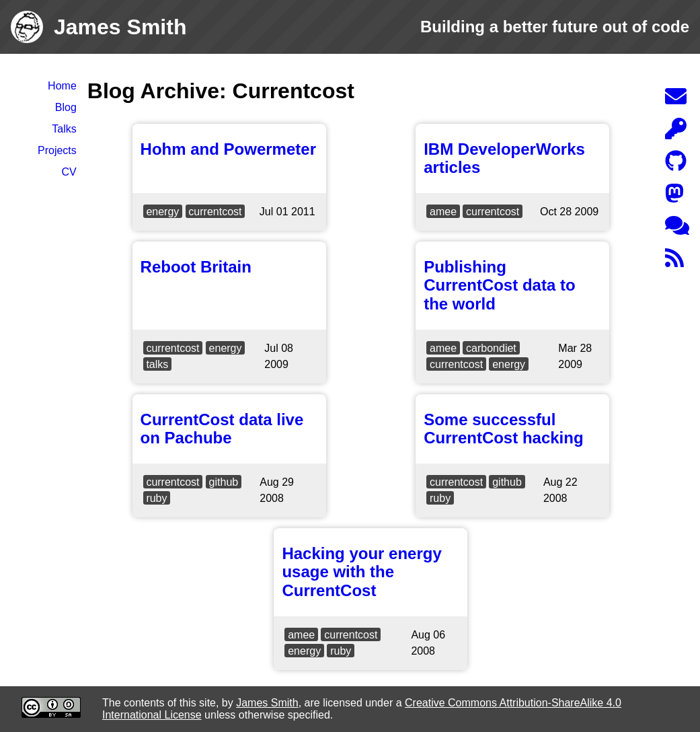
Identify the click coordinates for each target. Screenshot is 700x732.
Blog (66, 107)
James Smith (267, 703)
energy (162, 212)
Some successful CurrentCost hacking (503, 429)
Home (62, 86)
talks (157, 364)
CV (69, 172)
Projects (57, 150)
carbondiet (491, 348)
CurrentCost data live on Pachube (222, 429)
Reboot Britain (196, 267)
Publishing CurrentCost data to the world (499, 285)
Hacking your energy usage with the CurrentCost (361, 572)
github (224, 482)
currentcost (215, 212)
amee (443, 212)
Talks (64, 129)
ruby (156, 498)
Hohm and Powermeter (228, 149)
